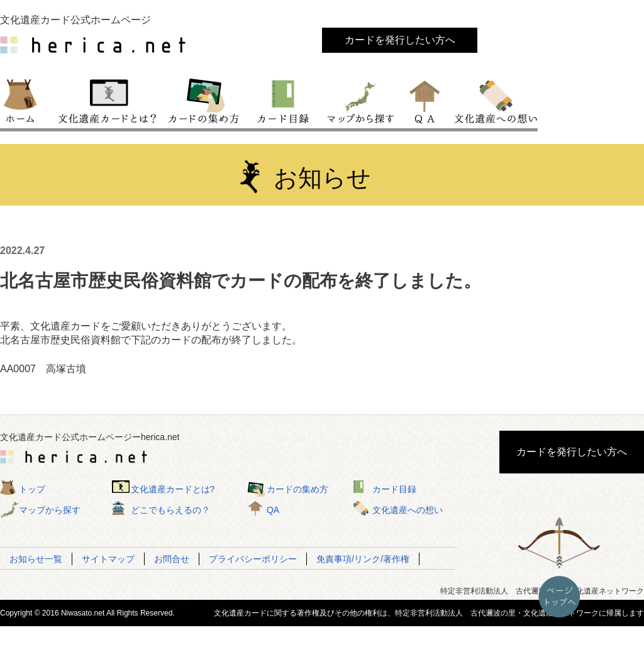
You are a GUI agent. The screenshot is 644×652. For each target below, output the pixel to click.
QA (425, 100)
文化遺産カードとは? (173, 489)
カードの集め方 (204, 100)
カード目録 (284, 100)
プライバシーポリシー (253, 559)
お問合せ (172, 559)
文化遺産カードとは (108, 100)
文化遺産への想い (493, 100)
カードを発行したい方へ (400, 40)
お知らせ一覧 (36, 559)
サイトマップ (108, 559)
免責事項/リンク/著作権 (363, 559)
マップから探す (360, 100)
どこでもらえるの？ (170, 510)
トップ (26, 100)
